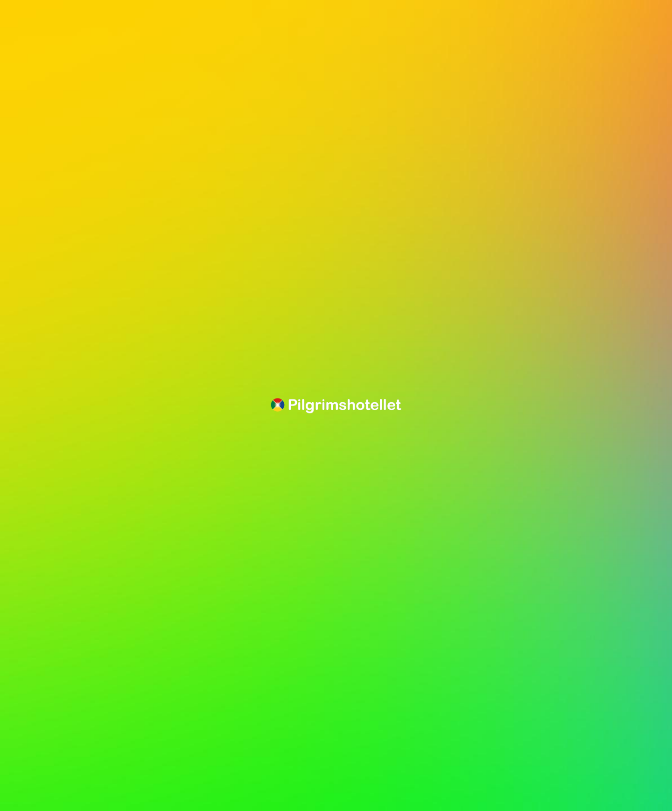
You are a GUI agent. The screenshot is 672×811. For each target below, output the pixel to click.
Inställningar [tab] (196, 642)
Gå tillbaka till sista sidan (75, 96)
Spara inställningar (179, 770)
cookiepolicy (73, 749)
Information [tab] (59, 642)
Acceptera (263, 770)
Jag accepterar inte (81, 770)
